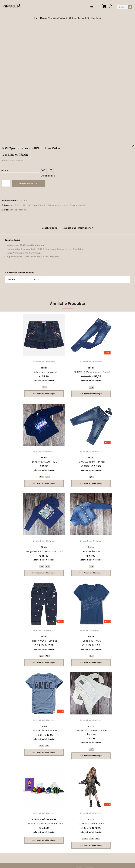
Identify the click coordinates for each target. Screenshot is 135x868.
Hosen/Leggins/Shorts (35, 204)
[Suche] (130, 7)
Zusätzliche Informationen (78, 226)
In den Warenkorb (29, 182)
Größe (5, 169)
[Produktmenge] (6, 182)
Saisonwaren (55, 204)
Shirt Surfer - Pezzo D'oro (133, 147)
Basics (18, 204)
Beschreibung (50, 226)
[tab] (50, 227)
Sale (66, 204)
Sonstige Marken (57, 18)
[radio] (43, 169)
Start (36, 18)
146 (35, 278)
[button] (92, 7)
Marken (44, 18)
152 (39, 278)
